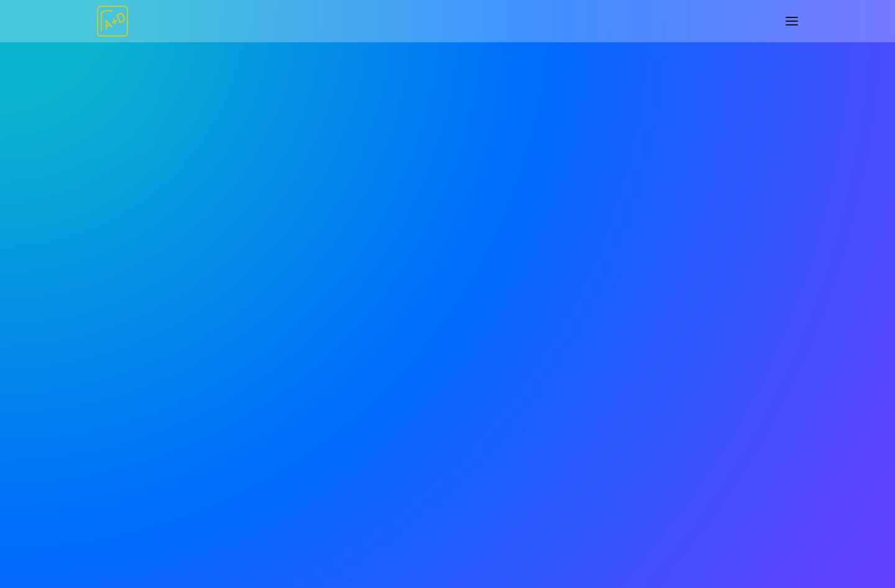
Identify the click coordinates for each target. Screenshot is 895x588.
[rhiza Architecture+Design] (112, 21)
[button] (792, 21)
